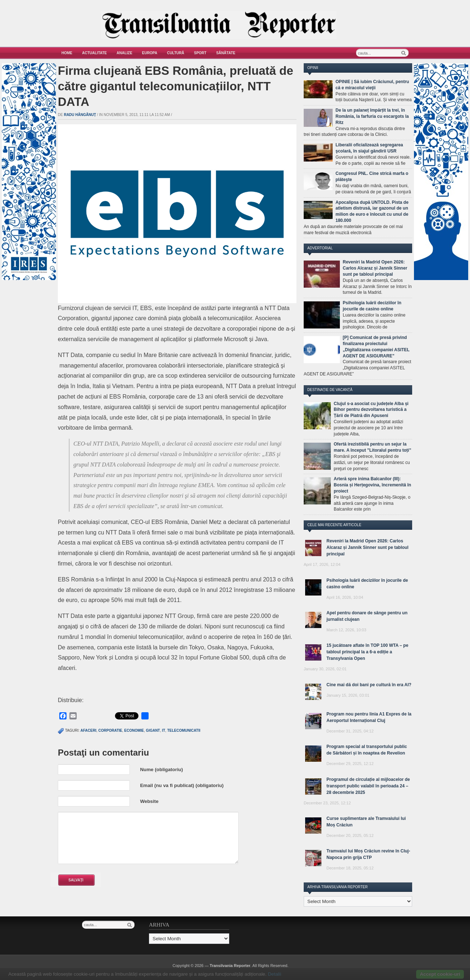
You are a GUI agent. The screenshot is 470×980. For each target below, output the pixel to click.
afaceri (89, 730)
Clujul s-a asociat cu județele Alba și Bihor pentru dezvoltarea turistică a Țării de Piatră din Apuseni (371, 410)
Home (67, 53)
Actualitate (95, 53)
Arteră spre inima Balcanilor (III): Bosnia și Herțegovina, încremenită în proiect (372, 485)
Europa (150, 53)
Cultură (176, 53)
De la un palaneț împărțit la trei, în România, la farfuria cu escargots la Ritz (372, 116)
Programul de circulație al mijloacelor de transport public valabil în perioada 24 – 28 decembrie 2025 (368, 786)
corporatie (110, 730)
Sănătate (226, 53)
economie (134, 730)
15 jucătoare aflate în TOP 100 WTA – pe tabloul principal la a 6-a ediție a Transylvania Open (367, 652)
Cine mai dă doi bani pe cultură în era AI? (369, 685)
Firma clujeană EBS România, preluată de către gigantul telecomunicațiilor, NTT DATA (176, 86)
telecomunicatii (183, 730)
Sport (200, 53)
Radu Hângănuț (80, 115)
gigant (153, 730)
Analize (125, 53)
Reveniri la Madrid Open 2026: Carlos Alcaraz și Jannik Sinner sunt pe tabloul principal (375, 268)
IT (164, 730)
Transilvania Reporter (230, 966)
